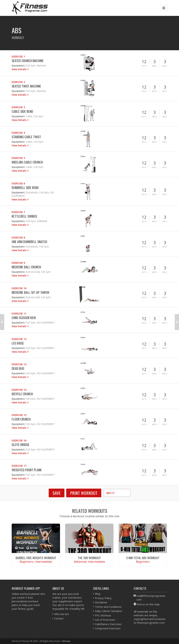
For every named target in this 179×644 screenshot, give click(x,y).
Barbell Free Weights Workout (36, 558)
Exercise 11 (19, 314)
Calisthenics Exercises (108, 624)
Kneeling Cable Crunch (27, 162)
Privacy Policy (103, 598)
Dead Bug (18, 368)
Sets (144, 66)
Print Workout (84, 493)
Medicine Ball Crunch (26, 267)
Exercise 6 (18, 183)
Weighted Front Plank (27, 470)
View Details (19, 69)
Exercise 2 (18, 82)
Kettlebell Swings (24, 216)
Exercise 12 (19, 339)
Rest (165, 66)
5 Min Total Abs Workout (143, 558)
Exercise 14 (19, 390)
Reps (154, 66)
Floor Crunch (21, 419)
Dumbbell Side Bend (25, 187)
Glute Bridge (21, 445)
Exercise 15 (19, 415)
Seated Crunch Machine (28, 61)
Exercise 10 (19, 288)
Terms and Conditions (108, 607)
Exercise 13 (19, 364)
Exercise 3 (18, 107)
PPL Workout (103, 615)
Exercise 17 (19, 466)
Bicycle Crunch (22, 394)
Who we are (62, 614)
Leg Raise (18, 343)
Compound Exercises (108, 628)
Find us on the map (148, 604)
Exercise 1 (18, 56)
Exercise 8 (18, 238)
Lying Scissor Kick (24, 318)
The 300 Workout (89, 558)
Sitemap (66, 641)
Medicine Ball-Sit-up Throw (30, 292)
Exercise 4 (18, 133)
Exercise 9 (18, 263)
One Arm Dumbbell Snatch (29, 242)
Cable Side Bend (22, 111)
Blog (98, 594)
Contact (59, 618)
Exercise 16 (19, 440)
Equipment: (18, 65)
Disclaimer (101, 602)
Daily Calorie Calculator (109, 611)
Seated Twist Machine (26, 86)
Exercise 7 (18, 212)
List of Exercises (105, 620)
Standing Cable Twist (26, 137)
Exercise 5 (18, 158)
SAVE (57, 493)
